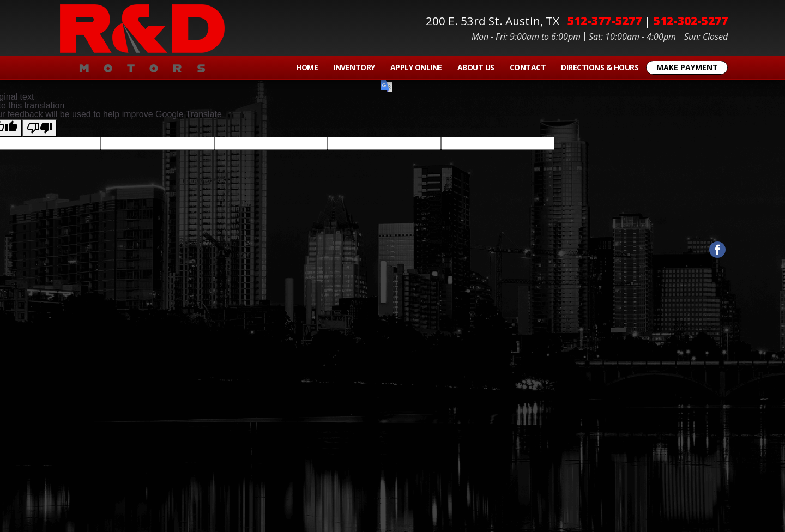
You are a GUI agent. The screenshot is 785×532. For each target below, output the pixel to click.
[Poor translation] (40, 128)
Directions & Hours (600, 67)
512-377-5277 (605, 21)
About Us (476, 67)
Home (307, 67)
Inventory (354, 67)
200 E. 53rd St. (495, 21)
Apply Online (416, 67)
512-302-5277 (691, 21)
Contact (528, 67)
